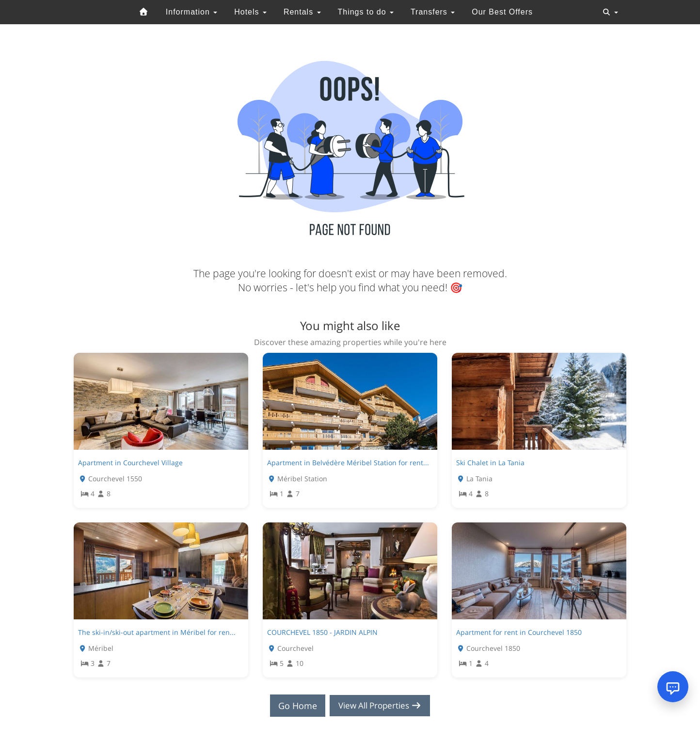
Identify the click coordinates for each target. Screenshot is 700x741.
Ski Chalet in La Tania (490, 463)
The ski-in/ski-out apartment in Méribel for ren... (157, 632)
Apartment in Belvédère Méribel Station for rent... (348, 463)
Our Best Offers (502, 12)
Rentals (302, 12)
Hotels (250, 12)
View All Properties (380, 706)
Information (191, 12)
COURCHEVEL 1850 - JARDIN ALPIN (322, 632)
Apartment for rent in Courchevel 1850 (519, 632)
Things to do (366, 12)
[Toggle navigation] (610, 12)
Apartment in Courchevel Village (130, 463)
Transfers (433, 12)
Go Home (295, 706)
